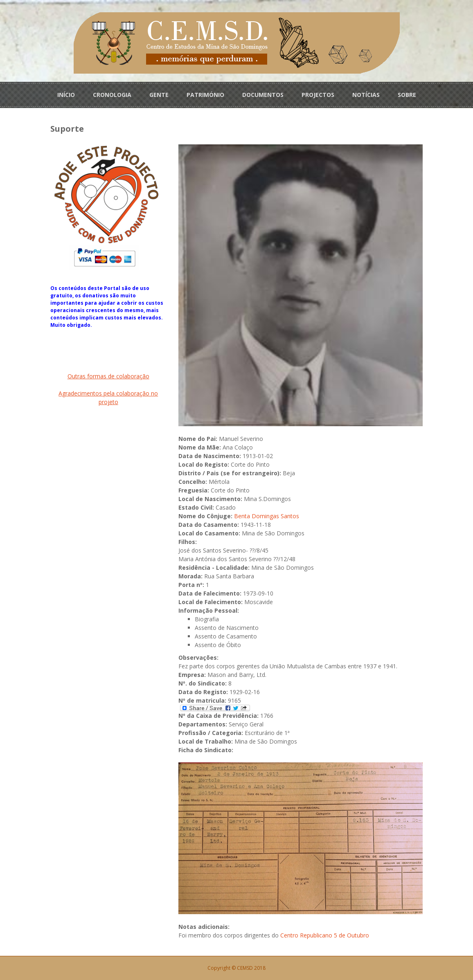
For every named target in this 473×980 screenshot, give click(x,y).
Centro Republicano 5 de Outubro (325, 935)
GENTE (159, 95)
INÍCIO (66, 95)
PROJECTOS (318, 95)
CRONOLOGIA (112, 95)
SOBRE (407, 95)
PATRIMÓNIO (205, 95)
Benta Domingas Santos (267, 516)
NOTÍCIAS (366, 95)
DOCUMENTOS (263, 95)
